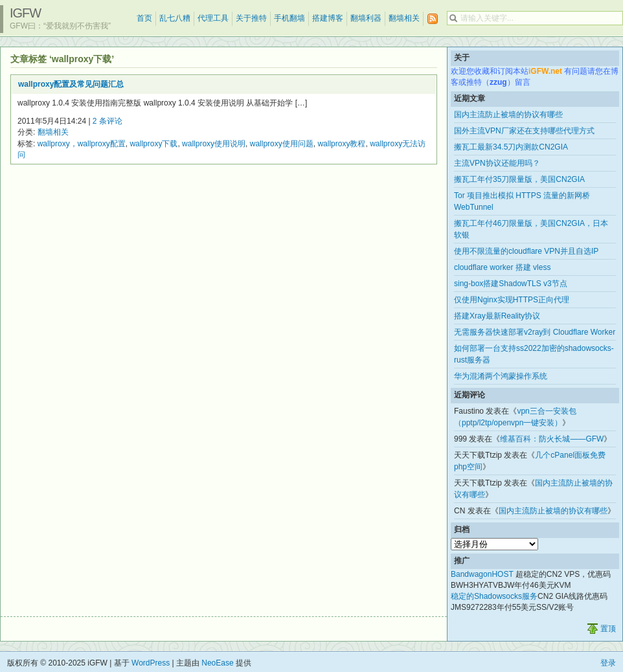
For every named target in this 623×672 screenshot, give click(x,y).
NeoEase (217, 663)
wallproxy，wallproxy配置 (82, 144)
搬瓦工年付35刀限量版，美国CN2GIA (519, 179)
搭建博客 (328, 18)
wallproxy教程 (341, 144)
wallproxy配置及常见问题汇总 (71, 84)
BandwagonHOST (482, 574)
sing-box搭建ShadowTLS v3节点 (511, 284)
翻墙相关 (404, 18)
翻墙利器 (366, 18)
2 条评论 (108, 121)
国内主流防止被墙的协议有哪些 (508, 115)
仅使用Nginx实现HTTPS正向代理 (512, 300)
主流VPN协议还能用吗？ (497, 163)
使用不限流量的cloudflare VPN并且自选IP (526, 251)
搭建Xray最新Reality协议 (497, 316)
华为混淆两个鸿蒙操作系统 (501, 376)
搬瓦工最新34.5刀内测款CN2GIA (511, 147)
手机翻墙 (289, 18)
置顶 (608, 629)
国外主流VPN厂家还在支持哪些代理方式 (524, 131)
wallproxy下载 (153, 144)
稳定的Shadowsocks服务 (494, 596)
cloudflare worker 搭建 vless (502, 267)
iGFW (25, 13)
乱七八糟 (175, 18)
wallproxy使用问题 (282, 144)
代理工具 (213, 18)
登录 (608, 663)
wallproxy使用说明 (214, 144)
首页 (144, 18)
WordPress (151, 663)
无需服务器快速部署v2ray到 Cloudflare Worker (535, 332)
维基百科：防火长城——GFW (552, 439)
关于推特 (251, 18)
